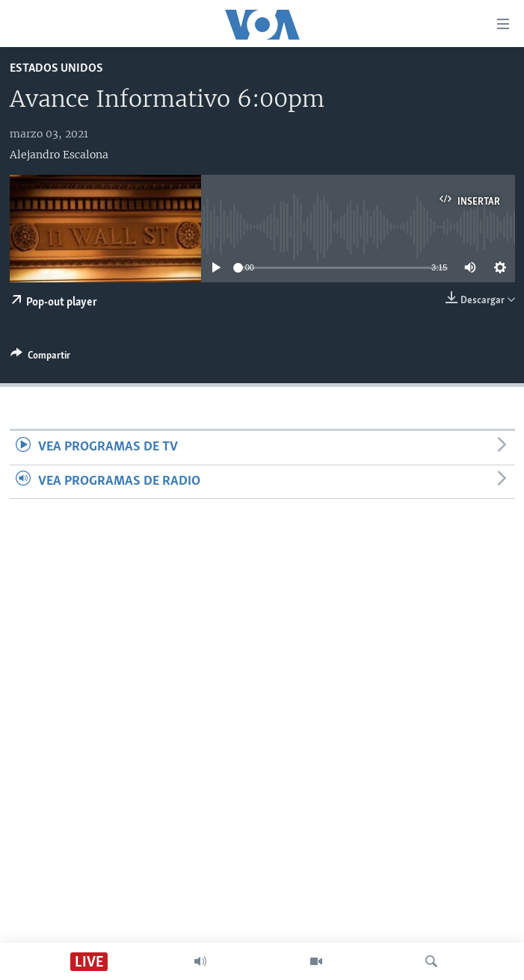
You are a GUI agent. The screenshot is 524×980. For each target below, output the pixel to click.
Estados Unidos (56, 68)
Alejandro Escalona (59, 155)
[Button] (40, 358)
